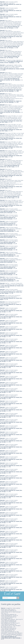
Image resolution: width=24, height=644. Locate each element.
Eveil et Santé (12, 594)
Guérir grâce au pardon (11, 604)
